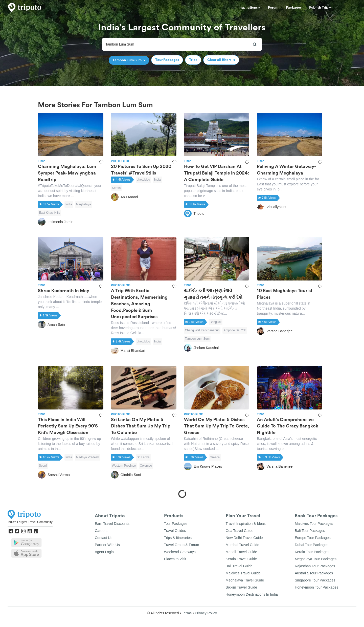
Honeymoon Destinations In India (252, 594)
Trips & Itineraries (178, 538)
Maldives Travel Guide (243, 573)
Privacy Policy (206, 613)
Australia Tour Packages (314, 573)
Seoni (43, 466)
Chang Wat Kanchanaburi (202, 330)
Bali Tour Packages (310, 531)
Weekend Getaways (180, 552)
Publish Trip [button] (320, 8)
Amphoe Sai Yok (235, 330)
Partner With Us (107, 545)
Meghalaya (84, 204)
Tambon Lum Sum (197, 339)
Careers (101, 531)
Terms (187, 613)
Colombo (146, 466)
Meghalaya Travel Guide (245, 580)
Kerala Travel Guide (241, 559)
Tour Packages (176, 524)
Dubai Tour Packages (312, 545)
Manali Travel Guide (242, 552)
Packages (294, 8)
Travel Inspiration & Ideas (246, 524)
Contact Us (104, 538)
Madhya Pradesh (88, 457)
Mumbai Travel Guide (243, 545)
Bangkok (216, 322)
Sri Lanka (143, 457)
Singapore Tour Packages (315, 580)
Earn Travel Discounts (112, 524)
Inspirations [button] (249, 8)
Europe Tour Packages (313, 538)
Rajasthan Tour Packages (315, 566)
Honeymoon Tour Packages (316, 587)
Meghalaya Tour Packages (316, 559)
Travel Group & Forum (182, 545)
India (69, 204)
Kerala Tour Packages (312, 552)
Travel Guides (175, 531)
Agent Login (104, 552)
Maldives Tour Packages (314, 524)
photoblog (143, 180)
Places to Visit (175, 559)
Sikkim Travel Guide (241, 587)
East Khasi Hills (49, 213)
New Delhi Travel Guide (244, 538)
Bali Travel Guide (239, 566)
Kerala (116, 188)
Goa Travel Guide (240, 531)
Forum (273, 8)
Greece (215, 457)
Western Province (124, 466)
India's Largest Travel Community (30, 522)
